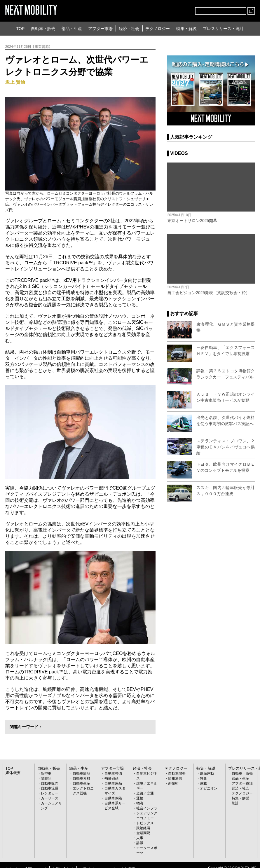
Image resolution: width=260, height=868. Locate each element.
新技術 (173, 783)
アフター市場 (100, 29)
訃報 (140, 843)
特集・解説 (186, 29)
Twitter (159, 10)
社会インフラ (147, 808)
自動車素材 (81, 778)
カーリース (50, 798)
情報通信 (175, 778)
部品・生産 (72, 29)
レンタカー (50, 793)
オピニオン (209, 788)
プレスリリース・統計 (223, 29)
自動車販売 (50, 783)
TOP (21, 29)
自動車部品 (81, 773)
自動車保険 (113, 798)
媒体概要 (13, 773)
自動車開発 (177, 773)
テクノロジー (158, 29)
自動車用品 (113, 783)
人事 (140, 838)
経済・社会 (129, 29)
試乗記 (46, 778)
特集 (203, 778)
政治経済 (143, 828)
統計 (235, 803)
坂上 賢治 (15, 82)
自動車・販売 (43, 29)
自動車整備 (113, 773)
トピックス (145, 823)
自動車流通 (50, 788)
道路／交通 (145, 793)
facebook (172, 10)
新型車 (46, 773)
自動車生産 (81, 783)
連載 (203, 783)
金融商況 (143, 833)
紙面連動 (207, 773)
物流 (140, 803)
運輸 (140, 798)
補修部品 (111, 778)
